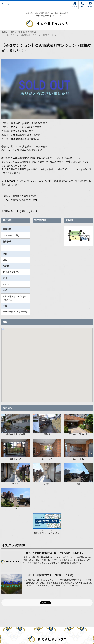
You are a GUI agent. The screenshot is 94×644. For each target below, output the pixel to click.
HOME (4, 32)
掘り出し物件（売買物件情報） (24, 32)
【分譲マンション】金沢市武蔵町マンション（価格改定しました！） (32, 35)
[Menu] (6, 4)
